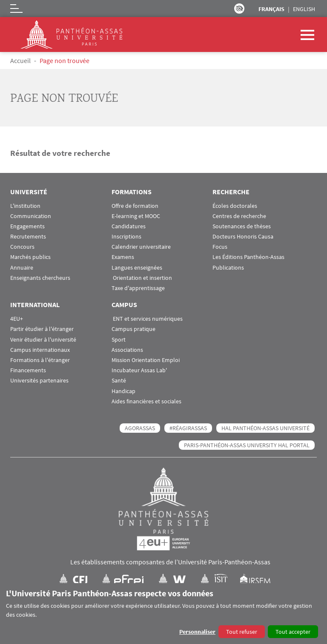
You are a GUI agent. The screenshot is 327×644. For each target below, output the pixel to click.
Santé (119, 381)
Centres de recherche (239, 216)
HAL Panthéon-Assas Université (265, 428)
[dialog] (163, 614)
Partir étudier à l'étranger (42, 329)
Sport (119, 340)
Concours (22, 247)
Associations (127, 350)
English (304, 9)
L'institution (25, 206)
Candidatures (129, 226)
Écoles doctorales (235, 206)
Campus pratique (133, 329)
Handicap (123, 391)
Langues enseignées (137, 268)
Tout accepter (293, 632)
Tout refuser (242, 632)
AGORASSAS (140, 428)
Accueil (20, 60)
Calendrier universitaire (141, 247)
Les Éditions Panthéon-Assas (248, 257)
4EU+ (17, 319)
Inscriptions (126, 237)
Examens (123, 257)
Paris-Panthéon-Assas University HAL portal (247, 445)
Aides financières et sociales (146, 401)
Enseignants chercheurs (40, 278)
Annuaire (22, 268)
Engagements (27, 226)
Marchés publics (30, 257)
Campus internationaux (40, 350)
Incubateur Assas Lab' (139, 370)
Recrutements (28, 237)
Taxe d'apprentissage (138, 288)
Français (271, 9)
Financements (28, 370)
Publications (228, 268)
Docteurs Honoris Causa (243, 237)
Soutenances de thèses (242, 226)
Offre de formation (135, 206)
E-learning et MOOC (136, 216)
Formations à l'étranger (40, 360)
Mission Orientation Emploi (146, 360)
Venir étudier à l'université (43, 340)
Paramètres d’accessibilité (239, 9)
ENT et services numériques (147, 319)
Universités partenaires (39, 381)
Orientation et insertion (142, 278)
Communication (31, 216)
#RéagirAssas (188, 428)
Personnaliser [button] (197, 632)
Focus (220, 247)
